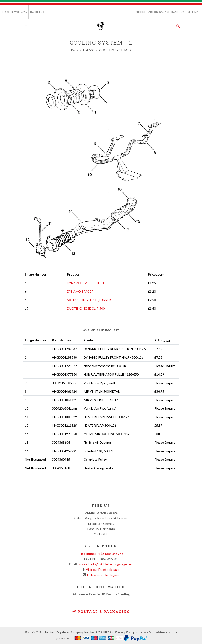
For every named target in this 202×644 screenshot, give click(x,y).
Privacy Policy (125, 632)
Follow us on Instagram (103, 575)
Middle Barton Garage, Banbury (160, 12)
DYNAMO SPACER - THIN (85, 283)
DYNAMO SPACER (80, 291)
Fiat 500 (89, 50)
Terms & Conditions (153, 632)
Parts (75, 50)
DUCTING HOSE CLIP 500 (86, 308)
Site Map (194, 12)
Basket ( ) (38, 12)
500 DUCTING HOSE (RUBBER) (89, 300)
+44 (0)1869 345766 (14, 12)
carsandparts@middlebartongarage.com (105, 564)
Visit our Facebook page (102, 569)
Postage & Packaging (101, 612)
